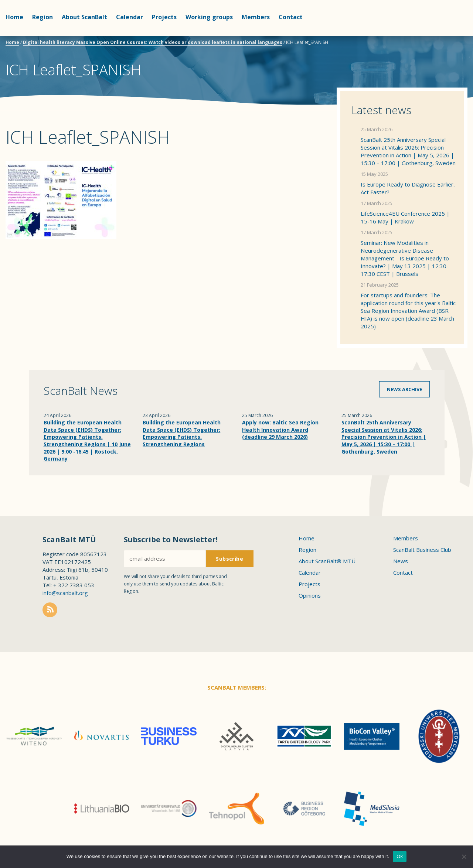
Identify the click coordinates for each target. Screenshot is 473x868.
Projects (164, 17)
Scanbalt (449, 35)
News (401, 561)
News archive (404, 389)
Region (42, 17)
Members (256, 17)
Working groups (209, 17)
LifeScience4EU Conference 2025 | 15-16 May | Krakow (405, 217)
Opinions (310, 595)
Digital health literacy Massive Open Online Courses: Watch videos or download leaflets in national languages (153, 42)
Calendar (130, 17)
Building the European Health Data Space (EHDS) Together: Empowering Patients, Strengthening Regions (182, 433)
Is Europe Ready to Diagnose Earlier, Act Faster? (408, 188)
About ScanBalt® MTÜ (327, 561)
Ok (400, 856)
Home (14, 17)
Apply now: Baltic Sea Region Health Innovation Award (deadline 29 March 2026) (280, 430)
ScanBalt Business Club (422, 550)
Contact (291, 17)
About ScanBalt (84, 17)
